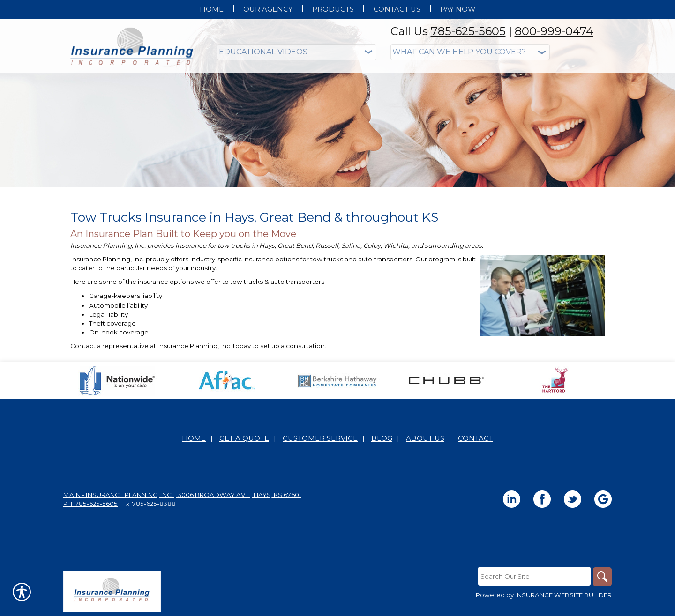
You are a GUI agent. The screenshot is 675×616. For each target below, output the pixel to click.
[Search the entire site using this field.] (534, 576)
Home (194, 438)
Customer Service (320, 438)
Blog (382, 438)
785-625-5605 (468, 31)
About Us (425, 438)
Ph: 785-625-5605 (90, 504)
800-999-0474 (554, 31)
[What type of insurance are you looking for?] (470, 52)
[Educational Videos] (297, 52)
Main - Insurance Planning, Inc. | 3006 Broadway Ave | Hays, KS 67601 (182, 495)
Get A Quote (244, 438)
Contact (476, 438)
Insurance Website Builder (563, 595)
